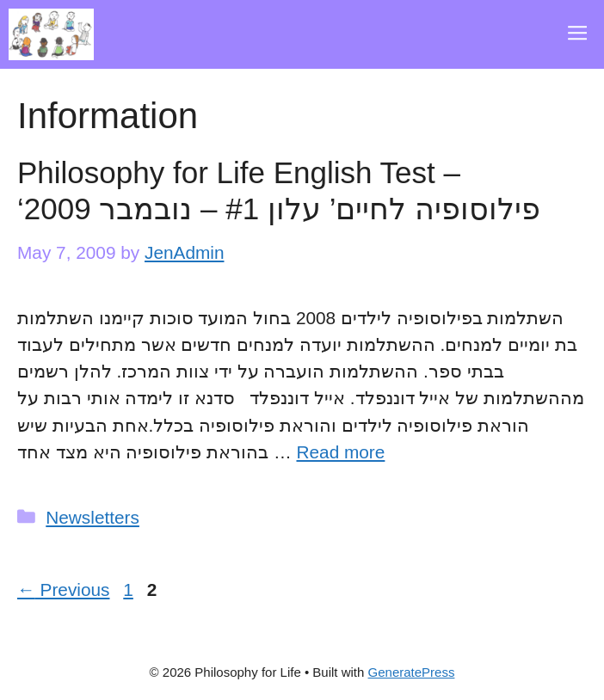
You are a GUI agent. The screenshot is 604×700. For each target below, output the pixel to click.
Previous (64, 589)
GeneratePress (412, 672)
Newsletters (92, 517)
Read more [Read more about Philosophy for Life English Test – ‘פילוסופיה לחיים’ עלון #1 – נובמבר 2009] (340, 452)
